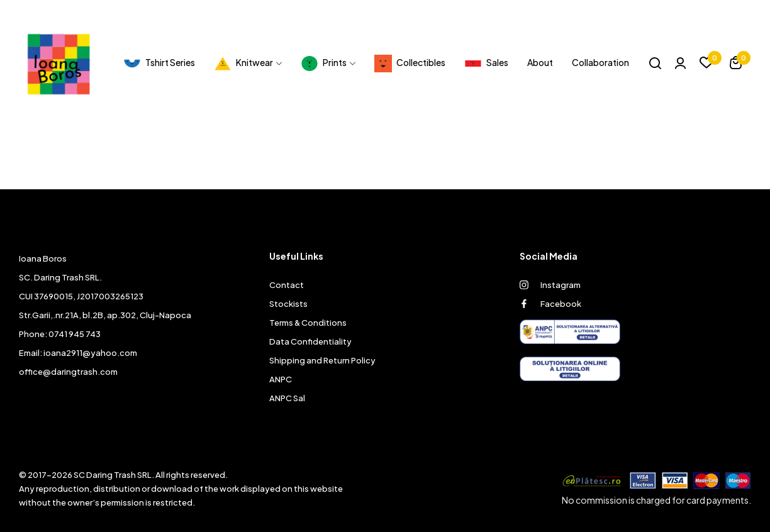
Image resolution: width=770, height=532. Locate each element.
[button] (736, 64)
